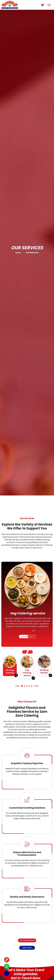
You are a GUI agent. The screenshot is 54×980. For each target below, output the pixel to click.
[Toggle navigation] (49, 5)
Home (18, 253)
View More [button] (27, 948)
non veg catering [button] (27, 940)
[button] (30, 652)
